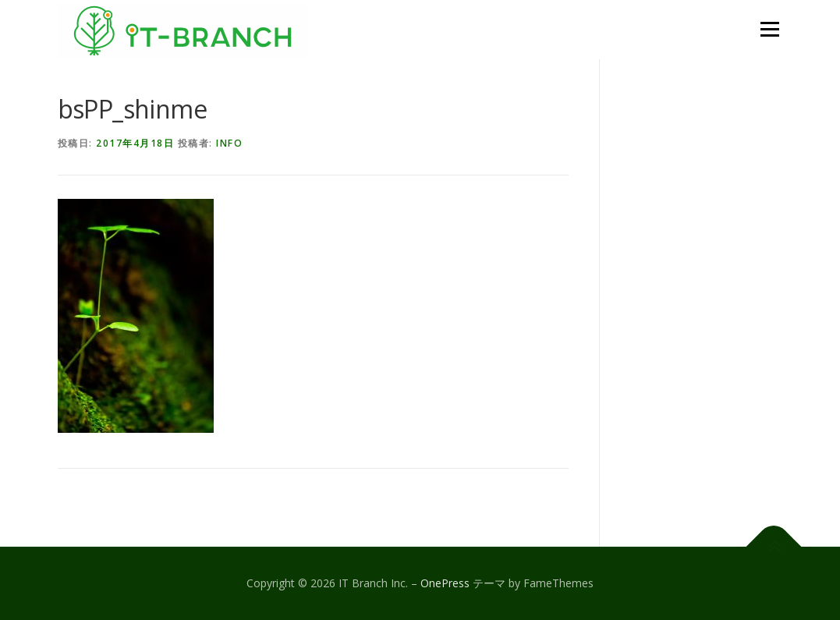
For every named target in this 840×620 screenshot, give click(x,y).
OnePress (445, 583)
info (229, 143)
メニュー (769, 29)
